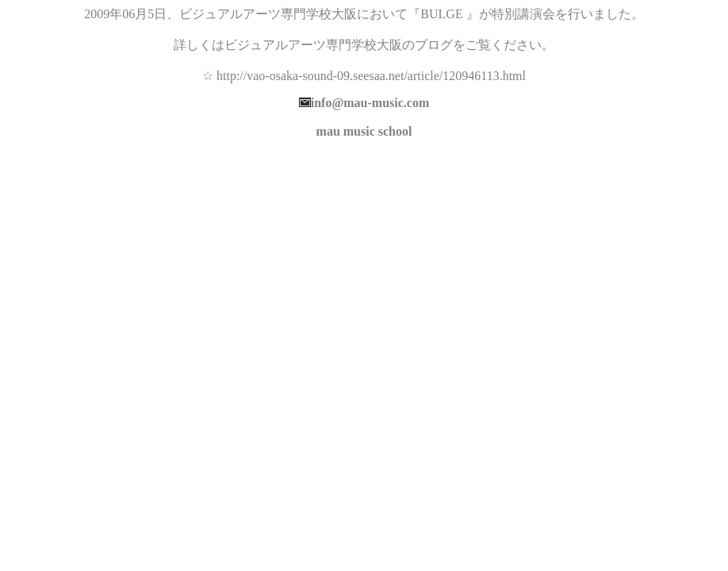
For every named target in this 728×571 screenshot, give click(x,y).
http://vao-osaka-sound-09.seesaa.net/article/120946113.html (371, 76)
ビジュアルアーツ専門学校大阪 (268, 14)
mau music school (364, 131)
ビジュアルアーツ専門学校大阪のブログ (339, 45)
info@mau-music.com (370, 103)
